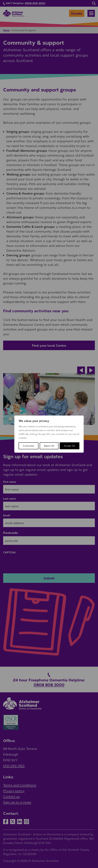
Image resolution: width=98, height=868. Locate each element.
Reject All (49, 446)
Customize (29, 446)
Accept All (70, 446)
